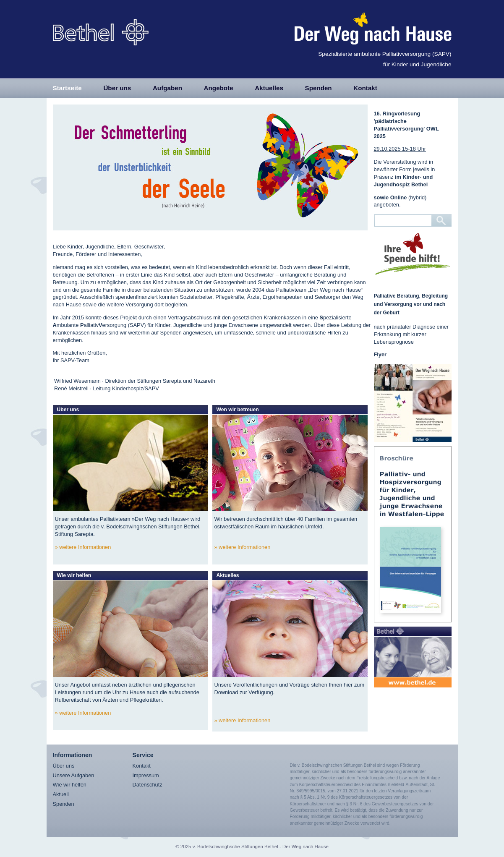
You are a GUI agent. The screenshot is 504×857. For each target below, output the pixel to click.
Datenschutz (148, 785)
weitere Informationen (85, 547)
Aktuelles (269, 88)
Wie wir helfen (70, 785)
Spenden (319, 88)
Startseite (67, 88)
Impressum (146, 775)
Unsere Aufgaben (74, 775)
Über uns (117, 88)
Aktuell (61, 794)
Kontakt (365, 88)
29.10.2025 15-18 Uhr (400, 149)
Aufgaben (167, 88)
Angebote (219, 88)
